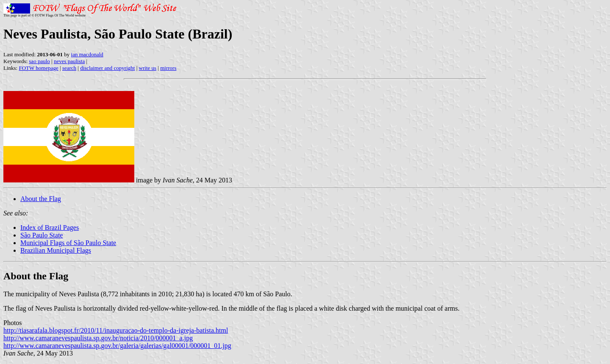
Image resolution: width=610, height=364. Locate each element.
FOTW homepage (38, 68)
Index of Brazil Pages (50, 227)
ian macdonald (87, 54)
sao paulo (39, 61)
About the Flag (41, 199)
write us (148, 68)
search (69, 68)
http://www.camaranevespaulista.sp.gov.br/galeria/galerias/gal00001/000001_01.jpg (117, 346)
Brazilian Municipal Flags (56, 250)
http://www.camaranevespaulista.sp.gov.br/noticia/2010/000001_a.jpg (98, 338)
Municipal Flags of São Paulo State (68, 243)
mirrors (168, 68)
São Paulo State (42, 235)
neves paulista (69, 61)
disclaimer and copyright (107, 68)
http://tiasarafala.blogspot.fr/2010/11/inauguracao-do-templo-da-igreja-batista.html (116, 330)
